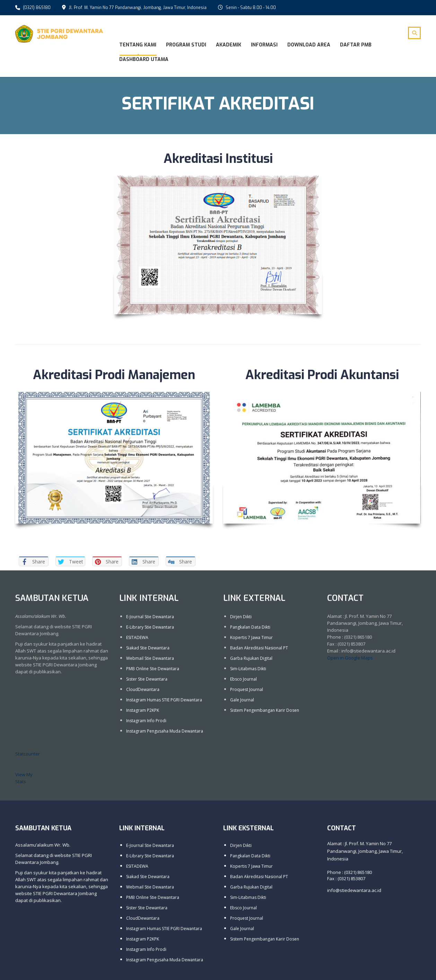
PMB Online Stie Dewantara (153, 668)
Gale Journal (242, 699)
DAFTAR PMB (356, 45)
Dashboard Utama (144, 59)
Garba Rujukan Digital (251, 658)
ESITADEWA (137, 637)
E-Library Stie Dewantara (150, 626)
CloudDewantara (143, 689)
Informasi (264, 45)
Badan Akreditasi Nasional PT (259, 647)
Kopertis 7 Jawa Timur (251, 637)
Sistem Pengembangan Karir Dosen (265, 710)
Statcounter (28, 753)
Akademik (229, 45)
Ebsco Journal (243, 678)
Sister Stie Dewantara (147, 678)
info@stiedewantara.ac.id (354, 890)
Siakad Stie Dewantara (148, 647)
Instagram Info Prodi (146, 720)
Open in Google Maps (350, 657)
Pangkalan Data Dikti (250, 626)
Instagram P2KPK (143, 710)
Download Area (309, 45)
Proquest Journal (247, 689)
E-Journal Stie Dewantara (150, 616)
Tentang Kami (138, 45)
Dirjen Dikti (241, 616)
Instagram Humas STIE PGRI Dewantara (164, 699)
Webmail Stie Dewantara (150, 658)
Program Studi (186, 45)
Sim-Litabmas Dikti (248, 668)
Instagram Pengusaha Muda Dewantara (165, 730)
